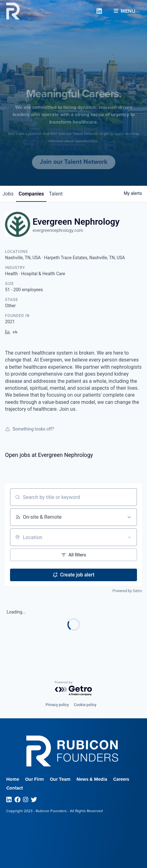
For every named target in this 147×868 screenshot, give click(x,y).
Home (13, 779)
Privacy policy (57, 705)
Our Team (60, 779)
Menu (125, 10)
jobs (8, 194)
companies (31, 194)
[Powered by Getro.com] (74, 689)
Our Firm (34, 779)
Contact (15, 788)
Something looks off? (29, 429)
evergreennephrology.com (58, 230)
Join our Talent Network (74, 162)
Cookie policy (85, 705)
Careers (121, 779)
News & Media (92, 779)
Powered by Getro (127, 591)
